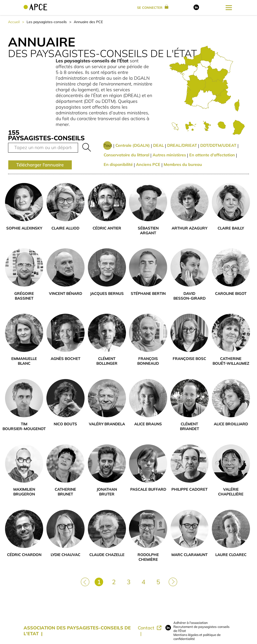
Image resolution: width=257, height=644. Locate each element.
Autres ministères (169, 155)
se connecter (153, 8)
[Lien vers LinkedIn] (196, 9)
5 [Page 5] (158, 582)
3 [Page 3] (129, 582)
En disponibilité (118, 164)
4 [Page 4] (143, 582)
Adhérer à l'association (191, 623)
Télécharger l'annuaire (40, 165)
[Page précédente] (85, 581)
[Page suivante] (172, 581)
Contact (147, 628)
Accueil (14, 22)
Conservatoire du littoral (126, 155)
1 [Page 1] (99, 582)
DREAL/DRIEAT (182, 145)
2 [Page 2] (114, 582)
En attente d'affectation (212, 155)
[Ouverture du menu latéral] (229, 8)
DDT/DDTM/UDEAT (218, 145)
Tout (108, 145)
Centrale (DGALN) (133, 145)
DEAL (158, 145)
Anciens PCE (148, 164)
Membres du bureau (183, 164)
